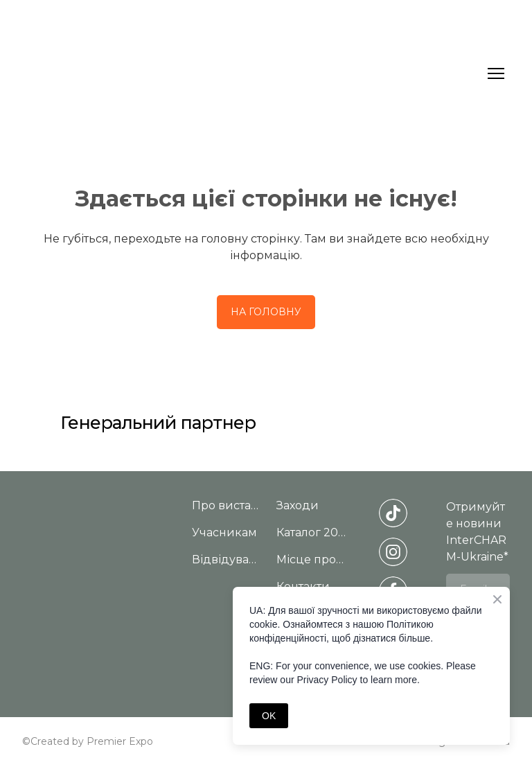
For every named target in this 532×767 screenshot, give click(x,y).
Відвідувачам (227, 559)
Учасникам (224, 532)
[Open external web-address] (393, 417)
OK (269, 716)
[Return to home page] (252, 73)
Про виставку (227, 505)
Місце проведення (312, 559)
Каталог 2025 (312, 532)
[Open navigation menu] (496, 73)
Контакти (303, 587)
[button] (266, 312)
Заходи (298, 505)
